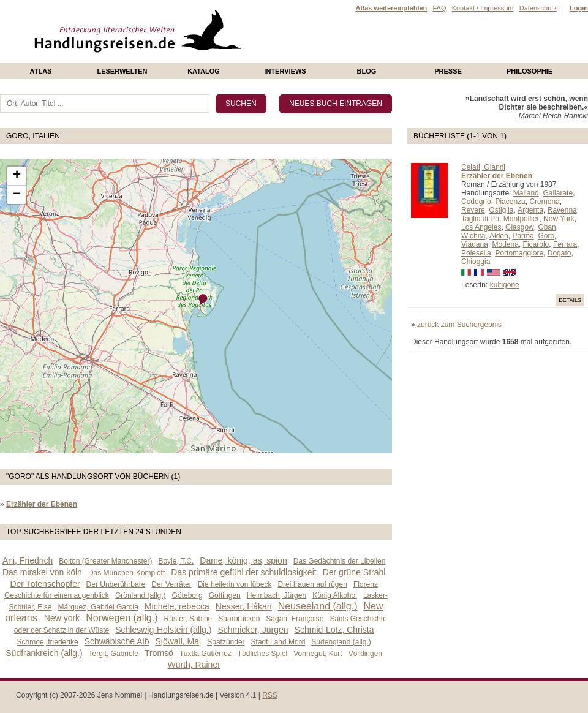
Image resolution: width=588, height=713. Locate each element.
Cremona (544, 202)
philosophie (530, 71)
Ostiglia (501, 210)
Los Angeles (481, 227)
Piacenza (510, 202)
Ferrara (565, 244)
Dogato (560, 253)
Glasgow (520, 227)
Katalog (204, 71)
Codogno (476, 202)
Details (570, 300)
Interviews (285, 71)
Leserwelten (122, 71)
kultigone (505, 285)
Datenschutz (538, 8)
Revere (473, 210)
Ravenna (562, 210)
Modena (506, 244)
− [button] (17, 195)
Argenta (530, 210)
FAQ (439, 8)
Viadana (475, 244)
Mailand (526, 193)
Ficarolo (536, 244)
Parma (523, 236)
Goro (546, 236)
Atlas (41, 71)
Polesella (476, 253)
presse (448, 71)
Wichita (473, 236)
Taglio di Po (480, 219)
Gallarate (558, 193)
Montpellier (522, 219)
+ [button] (17, 176)
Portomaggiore (519, 253)
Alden (499, 236)
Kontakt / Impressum (483, 8)
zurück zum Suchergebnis (459, 325)
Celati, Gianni (483, 167)
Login (579, 8)
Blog (367, 71)
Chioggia (476, 262)
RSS (270, 695)
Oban (547, 227)
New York (559, 219)
